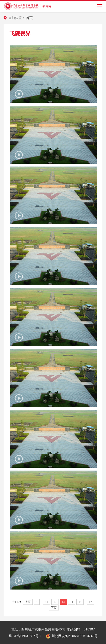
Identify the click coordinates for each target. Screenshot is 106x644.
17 (90, 602)
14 (72, 602)
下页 (54, 608)
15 (80, 602)
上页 (28, 602)
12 (55, 602)
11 (47, 602)
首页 (29, 18)
